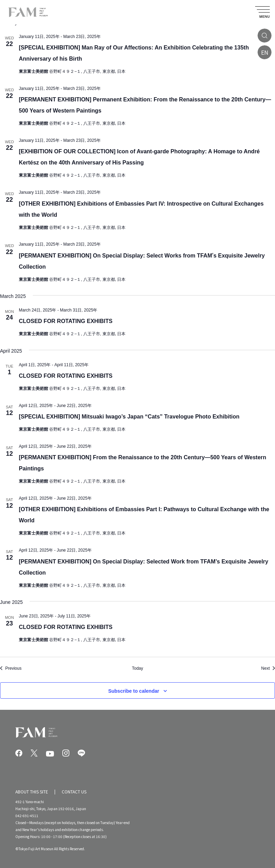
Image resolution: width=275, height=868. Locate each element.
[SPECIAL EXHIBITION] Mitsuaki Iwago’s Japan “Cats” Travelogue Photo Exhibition (129, 417)
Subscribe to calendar (133, 691)
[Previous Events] (11, 669)
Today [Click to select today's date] (137, 668)
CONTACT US (74, 792)
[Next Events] (268, 669)
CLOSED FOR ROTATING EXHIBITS (66, 321)
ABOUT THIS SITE (32, 792)
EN (265, 52)
